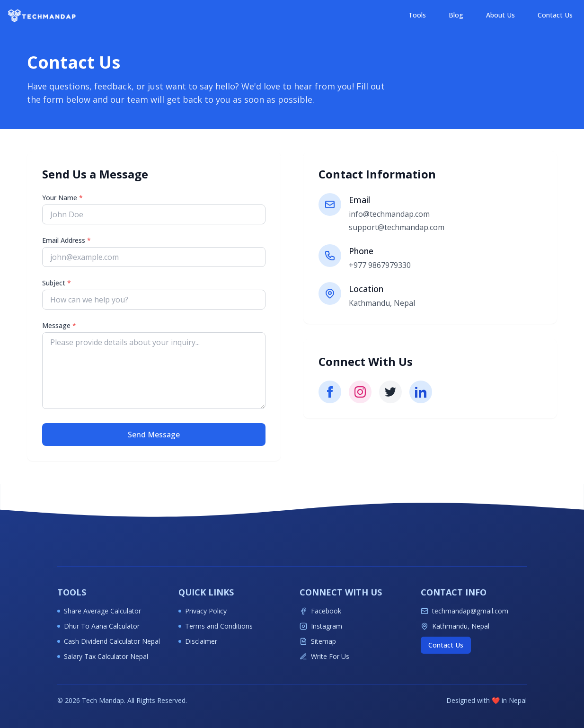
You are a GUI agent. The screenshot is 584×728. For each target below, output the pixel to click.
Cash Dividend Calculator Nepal (109, 641)
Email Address (66, 240)
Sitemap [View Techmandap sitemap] (318, 641)
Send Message (154, 435)
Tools (417, 15)
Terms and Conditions (216, 626)
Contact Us (555, 15)
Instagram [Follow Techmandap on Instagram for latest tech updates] (321, 626)
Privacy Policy (203, 611)
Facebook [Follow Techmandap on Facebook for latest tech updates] (320, 611)
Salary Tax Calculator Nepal (103, 656)
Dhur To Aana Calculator (98, 626)
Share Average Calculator (99, 611)
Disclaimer (198, 641)
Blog (456, 15)
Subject (57, 283)
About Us (500, 15)
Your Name (62, 198)
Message (59, 325)
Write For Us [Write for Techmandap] (324, 656)
